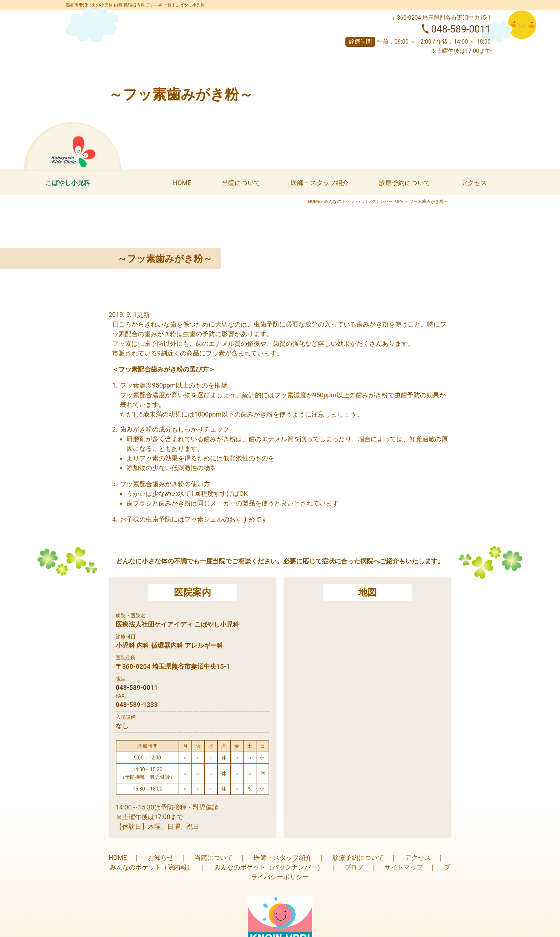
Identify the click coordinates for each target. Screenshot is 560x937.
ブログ (354, 867)
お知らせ (161, 858)
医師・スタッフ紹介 (320, 183)
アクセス (474, 183)
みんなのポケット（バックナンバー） (269, 867)
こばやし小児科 (68, 183)
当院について (241, 183)
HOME (182, 183)
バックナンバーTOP (382, 201)
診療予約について (405, 183)
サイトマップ (404, 867)
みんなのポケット (341, 201)
